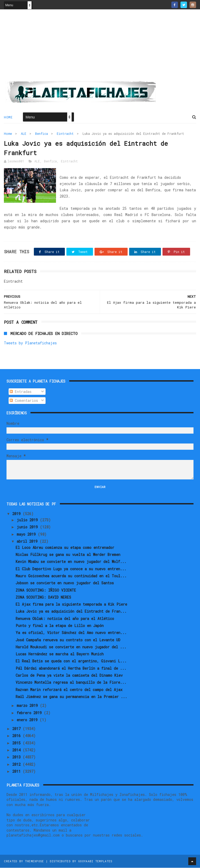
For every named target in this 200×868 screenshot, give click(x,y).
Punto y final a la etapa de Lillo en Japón (60, 626)
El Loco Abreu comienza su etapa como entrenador (65, 548)
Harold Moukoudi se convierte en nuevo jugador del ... (71, 647)
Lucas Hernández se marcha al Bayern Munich (60, 654)
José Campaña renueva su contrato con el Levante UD (68, 640)
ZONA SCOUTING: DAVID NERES (43, 598)
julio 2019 (28, 520)
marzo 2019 (28, 706)
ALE (24, 134)
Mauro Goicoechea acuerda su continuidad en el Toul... (71, 576)
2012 (17, 765)
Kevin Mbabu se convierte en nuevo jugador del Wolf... (71, 562)
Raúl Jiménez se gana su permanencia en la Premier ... (71, 697)
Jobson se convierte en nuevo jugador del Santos (65, 583)
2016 (17, 736)
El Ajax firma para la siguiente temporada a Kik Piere (71, 605)
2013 (17, 758)
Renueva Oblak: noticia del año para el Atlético (65, 619)
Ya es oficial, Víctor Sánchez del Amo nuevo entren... (71, 633)
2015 (17, 743)
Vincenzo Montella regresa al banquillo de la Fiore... (71, 683)
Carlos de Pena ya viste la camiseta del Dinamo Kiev (69, 676)
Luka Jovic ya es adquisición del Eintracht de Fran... (71, 612)
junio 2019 (28, 527)
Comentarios (24, 401)
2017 (17, 729)
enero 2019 (28, 720)
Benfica (42, 134)
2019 (17, 514)
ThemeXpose (35, 861)
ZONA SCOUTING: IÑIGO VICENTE (46, 590)
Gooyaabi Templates (95, 861)
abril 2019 (28, 542)
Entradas (21, 392)
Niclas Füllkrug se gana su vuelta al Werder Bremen (68, 555)
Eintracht (65, 134)
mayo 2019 (27, 534)
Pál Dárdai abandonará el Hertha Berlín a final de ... (71, 669)
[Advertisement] (100, 47)
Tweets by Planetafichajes (30, 343)
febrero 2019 (30, 713)
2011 (17, 772)
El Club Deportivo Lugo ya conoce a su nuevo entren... (71, 569)
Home (8, 117)
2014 (17, 750)
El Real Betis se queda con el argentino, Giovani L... (71, 661)
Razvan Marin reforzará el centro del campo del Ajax (69, 690)
